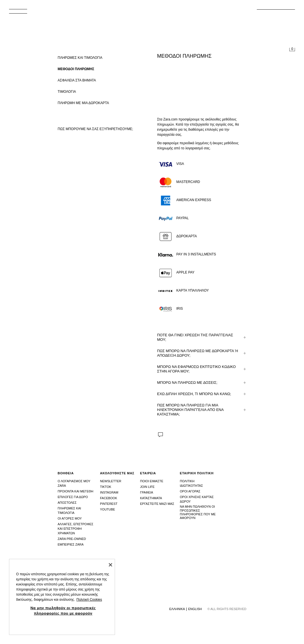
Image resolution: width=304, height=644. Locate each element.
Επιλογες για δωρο (73, 497)
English (195, 609)
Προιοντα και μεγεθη (75, 491)
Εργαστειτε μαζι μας (157, 504)
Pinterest (109, 504)
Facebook (109, 498)
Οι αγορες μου (70, 518)
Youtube (108, 509)
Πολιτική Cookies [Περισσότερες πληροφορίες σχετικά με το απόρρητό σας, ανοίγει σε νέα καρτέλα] (89, 600)
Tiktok (106, 487)
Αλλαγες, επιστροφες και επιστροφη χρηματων (75, 529)
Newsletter (111, 481)
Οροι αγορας (190, 491)
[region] (62, 597)
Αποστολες (67, 503)
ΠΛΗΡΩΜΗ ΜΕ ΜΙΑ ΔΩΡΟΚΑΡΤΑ (83, 103)
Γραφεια (147, 492)
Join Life (147, 487)
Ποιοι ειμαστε (152, 481)
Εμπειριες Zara (71, 544)
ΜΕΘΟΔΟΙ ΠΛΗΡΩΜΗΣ (76, 69)
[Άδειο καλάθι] (292, 50)
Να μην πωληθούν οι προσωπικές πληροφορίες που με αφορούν (198, 512)
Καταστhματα (151, 498)
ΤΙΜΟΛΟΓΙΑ (67, 92)
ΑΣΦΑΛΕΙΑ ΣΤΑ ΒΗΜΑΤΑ (77, 80)
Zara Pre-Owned (72, 539)
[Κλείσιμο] (110, 565)
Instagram (109, 492)
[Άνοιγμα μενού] (20, 13)
